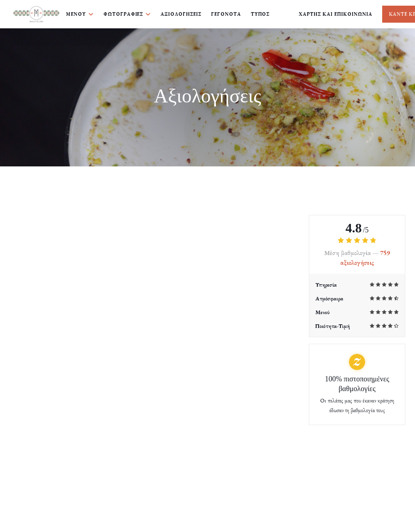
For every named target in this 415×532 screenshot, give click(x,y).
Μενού (80, 14)
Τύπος (260, 14)
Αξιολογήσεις (181, 14)
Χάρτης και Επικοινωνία (335, 14)
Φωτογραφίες (127, 14)
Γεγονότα (226, 14)
